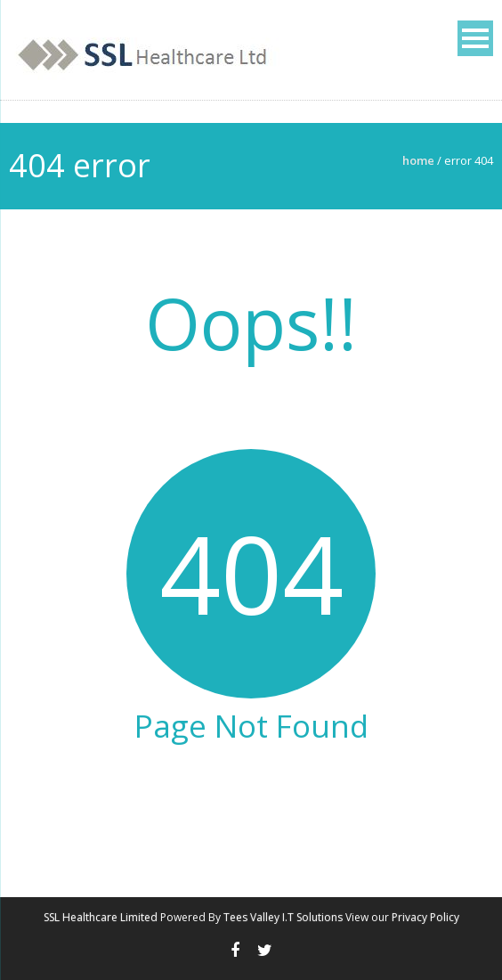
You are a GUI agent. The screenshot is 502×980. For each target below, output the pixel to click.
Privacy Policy (425, 917)
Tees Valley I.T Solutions (283, 917)
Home (418, 160)
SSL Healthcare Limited (101, 917)
